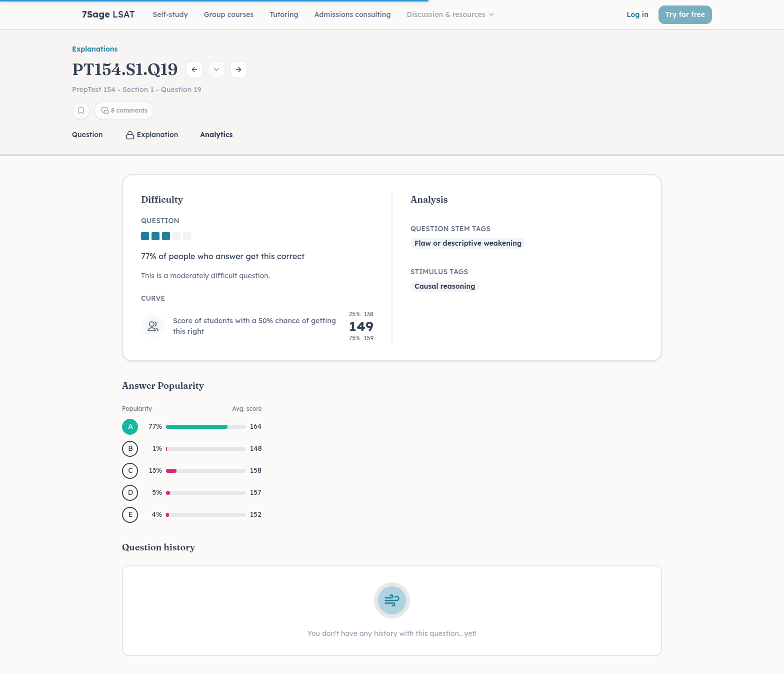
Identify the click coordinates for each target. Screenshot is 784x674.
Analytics (216, 135)
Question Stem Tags (450, 229)
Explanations (95, 49)
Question (87, 135)
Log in (637, 15)
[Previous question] (194, 70)
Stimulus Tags (439, 272)
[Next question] (238, 70)
